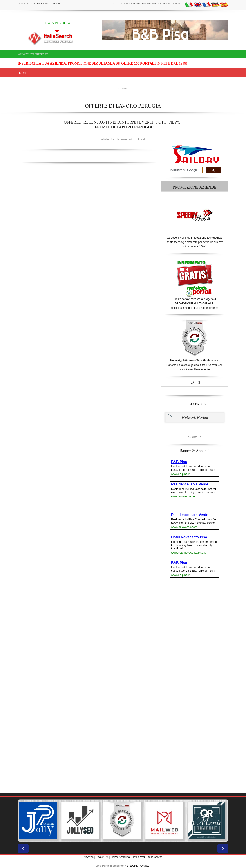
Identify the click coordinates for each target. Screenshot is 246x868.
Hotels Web (139, 857)
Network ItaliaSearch (47, 4)
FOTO (161, 122)
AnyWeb (89, 857)
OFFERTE (72, 122)
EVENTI (146, 122)
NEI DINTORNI (123, 122)
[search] (185, 170)
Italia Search (155, 857)
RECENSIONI (95, 122)
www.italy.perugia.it (33, 54)
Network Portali (195, 417)
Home (22, 73)
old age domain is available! (146, 4)
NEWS (175, 122)
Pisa (98, 857)
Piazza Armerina (120, 857)
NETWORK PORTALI (137, 866)
